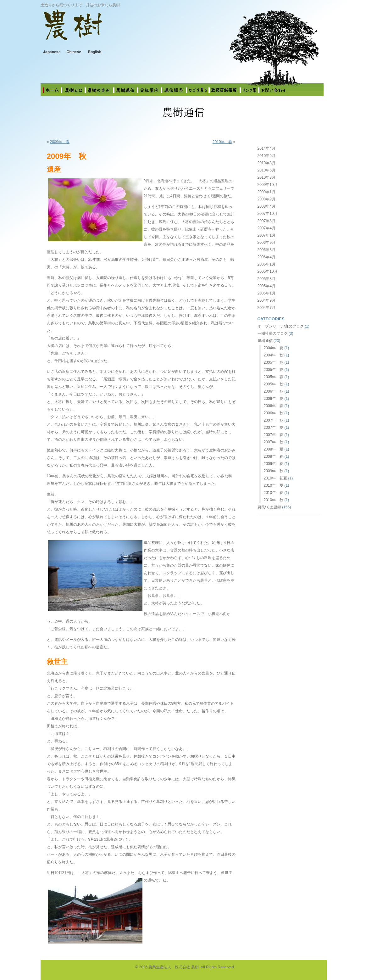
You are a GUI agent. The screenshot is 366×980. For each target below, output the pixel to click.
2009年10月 (268, 185)
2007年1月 (266, 235)
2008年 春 (274, 456)
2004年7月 (266, 308)
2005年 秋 (274, 384)
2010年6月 (266, 170)
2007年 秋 (274, 442)
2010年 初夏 (276, 478)
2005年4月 (266, 286)
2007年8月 (266, 221)
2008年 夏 (274, 449)
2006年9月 (266, 243)
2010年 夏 (274, 485)
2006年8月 (266, 250)
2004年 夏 (274, 348)
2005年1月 (266, 293)
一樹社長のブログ (273, 333)
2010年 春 (222, 142)
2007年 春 (274, 435)
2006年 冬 (274, 391)
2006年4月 (266, 257)
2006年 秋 (274, 413)
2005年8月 (266, 279)
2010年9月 (266, 156)
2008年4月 (266, 206)
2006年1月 (266, 264)
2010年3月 (266, 177)
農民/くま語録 (269, 507)
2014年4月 (266, 148)
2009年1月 (266, 192)
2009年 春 (60, 142)
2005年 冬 (274, 362)
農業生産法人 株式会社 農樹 (122, 30)
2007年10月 (268, 214)
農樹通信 (265, 341)
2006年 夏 (274, 399)
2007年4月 (266, 228)
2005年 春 (274, 377)
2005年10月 (268, 272)
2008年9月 (266, 199)
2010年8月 (266, 163)
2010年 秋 (274, 500)
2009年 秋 (274, 471)
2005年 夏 (274, 370)
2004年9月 (266, 300)
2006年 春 (274, 406)
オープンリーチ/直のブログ (281, 326)
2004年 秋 (274, 355)
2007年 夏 (274, 428)
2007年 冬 (274, 420)
